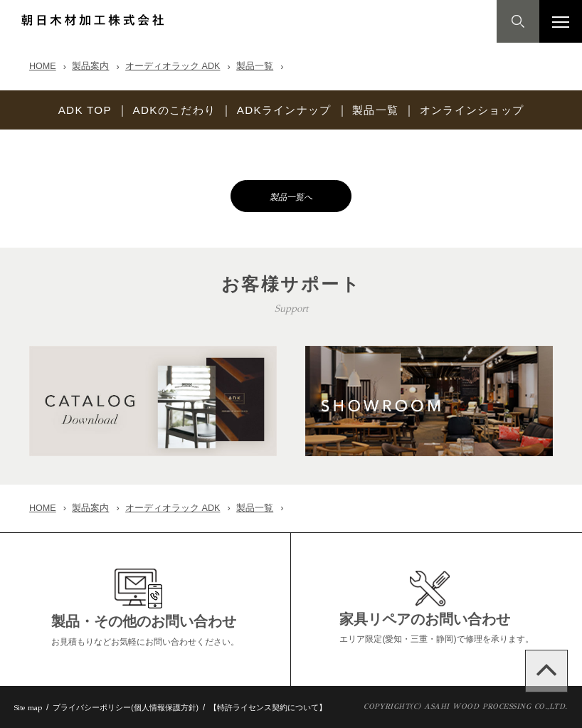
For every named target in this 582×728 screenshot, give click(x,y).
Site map (28, 708)
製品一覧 (255, 66)
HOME (43, 66)
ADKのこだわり (166, 110)
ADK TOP (72, 110)
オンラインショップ (483, 110)
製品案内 (90, 66)
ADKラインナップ (283, 110)
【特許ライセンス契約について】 (268, 707)
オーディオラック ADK (173, 66)
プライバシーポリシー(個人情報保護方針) (126, 707)
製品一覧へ (291, 197)
